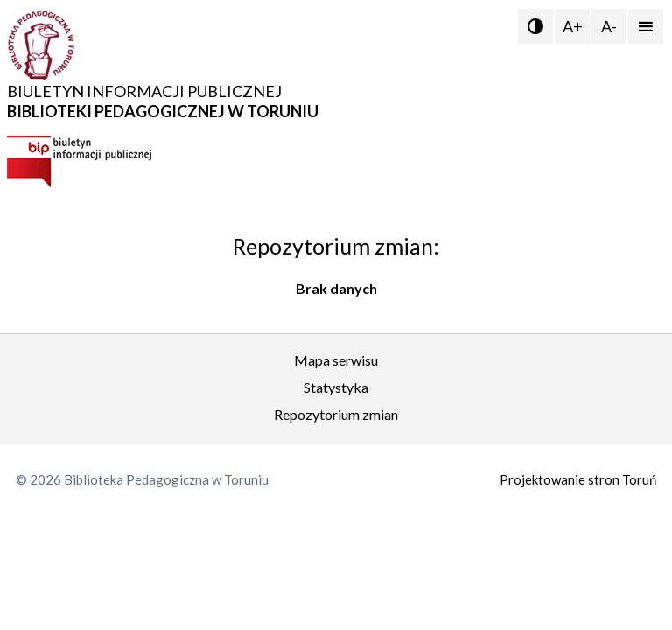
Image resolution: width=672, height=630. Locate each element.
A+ (573, 26)
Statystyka (336, 387)
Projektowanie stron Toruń (578, 479)
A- (609, 26)
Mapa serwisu (336, 360)
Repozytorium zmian (336, 414)
